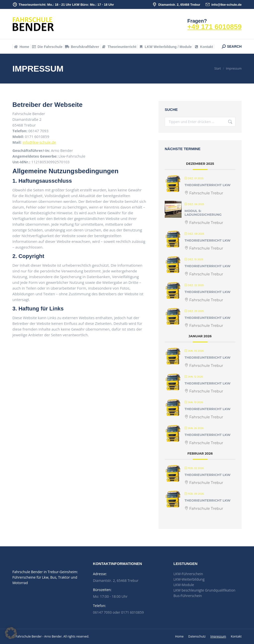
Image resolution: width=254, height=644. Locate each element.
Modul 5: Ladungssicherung (203, 213)
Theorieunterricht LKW (207, 185)
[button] (11, 633)
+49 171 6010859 (214, 27)
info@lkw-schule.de (223, 5)
